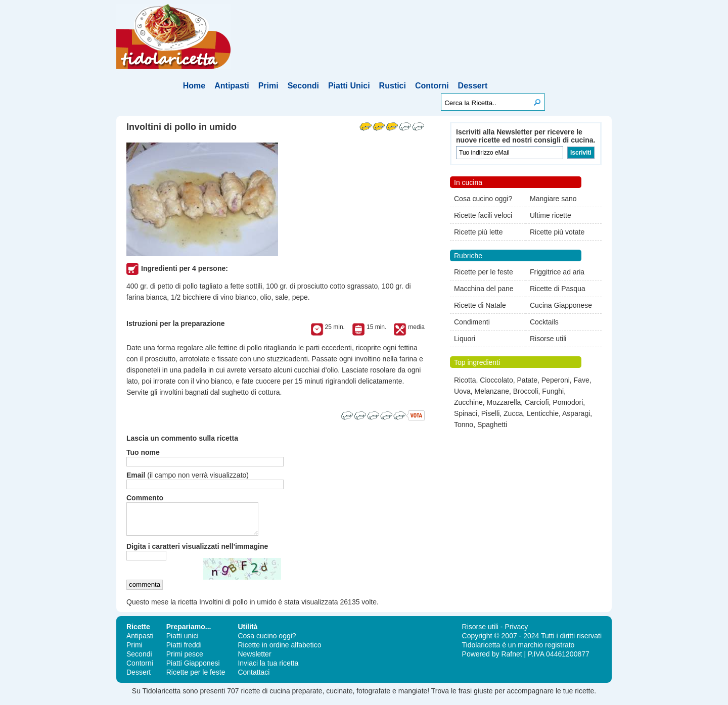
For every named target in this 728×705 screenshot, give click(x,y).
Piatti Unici (349, 86)
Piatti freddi (184, 651)
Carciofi (537, 402)
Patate (527, 380)
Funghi (553, 391)
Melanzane (492, 391)
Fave (582, 380)
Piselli (491, 413)
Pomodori (568, 402)
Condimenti (472, 322)
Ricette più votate (557, 232)
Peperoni (556, 380)
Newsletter (254, 660)
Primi (268, 86)
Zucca (513, 413)
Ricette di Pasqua (558, 289)
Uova (462, 391)
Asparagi (576, 413)
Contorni (432, 86)
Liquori (465, 339)
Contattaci (254, 678)
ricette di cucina (265, 697)
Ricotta (465, 380)
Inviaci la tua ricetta (268, 669)
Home (194, 86)
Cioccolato (496, 380)
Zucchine (468, 402)
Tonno (464, 425)
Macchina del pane (484, 289)
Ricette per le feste (484, 272)
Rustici (393, 86)
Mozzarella (504, 402)
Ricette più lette (479, 232)
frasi (465, 697)
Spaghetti (492, 425)
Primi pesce (185, 660)
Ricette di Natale (480, 305)
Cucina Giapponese (561, 305)
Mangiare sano (553, 199)
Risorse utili (548, 339)
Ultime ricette (551, 215)
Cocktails (544, 322)
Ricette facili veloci (483, 215)
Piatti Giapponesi (193, 669)
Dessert (473, 86)
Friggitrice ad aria (557, 272)
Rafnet (511, 660)
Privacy (516, 633)
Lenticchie (543, 413)
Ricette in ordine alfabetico (279, 651)
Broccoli (526, 391)
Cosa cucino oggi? (483, 199)
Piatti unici (183, 642)
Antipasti (232, 86)
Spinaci (466, 413)
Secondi (303, 86)
